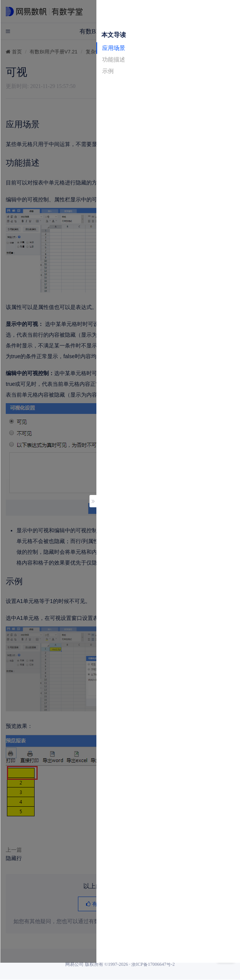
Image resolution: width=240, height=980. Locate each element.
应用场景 (114, 48)
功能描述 (114, 59)
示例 (108, 71)
